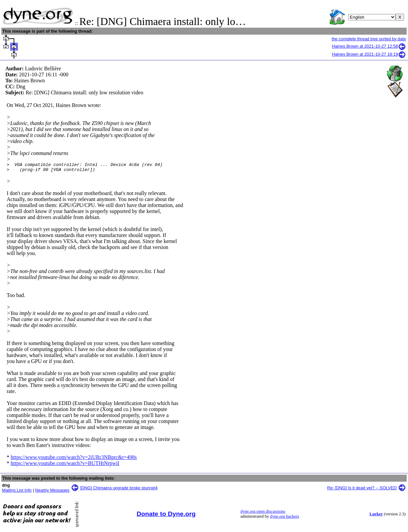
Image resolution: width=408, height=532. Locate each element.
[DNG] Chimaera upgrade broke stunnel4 (119, 490)
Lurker (376, 516)
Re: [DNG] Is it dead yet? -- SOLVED (362, 490)
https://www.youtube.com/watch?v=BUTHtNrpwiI (65, 465)
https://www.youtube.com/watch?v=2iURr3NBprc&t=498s (74, 459)
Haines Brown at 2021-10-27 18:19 (369, 54)
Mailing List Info (17, 492)
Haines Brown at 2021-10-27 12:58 (369, 46)
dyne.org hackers (285, 518)
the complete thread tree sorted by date (369, 39)
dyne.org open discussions (263, 513)
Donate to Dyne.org (166, 516)
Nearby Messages (52, 492)
